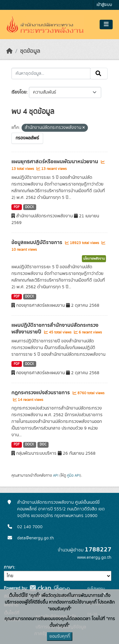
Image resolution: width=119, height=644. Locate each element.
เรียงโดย (19, 92)
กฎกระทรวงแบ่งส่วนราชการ (41, 393)
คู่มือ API (73, 475)
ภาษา (9, 567)
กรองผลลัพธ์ (27, 138)
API (56, 475)
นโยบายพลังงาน (94, 259)
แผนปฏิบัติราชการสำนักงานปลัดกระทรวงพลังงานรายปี (55, 329)
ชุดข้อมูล (30, 51)
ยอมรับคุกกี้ (60, 636)
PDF (17, 207)
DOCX (30, 207)
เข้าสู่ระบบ (104, 5)
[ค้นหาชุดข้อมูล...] (51, 73)
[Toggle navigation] (106, 24)
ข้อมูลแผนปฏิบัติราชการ (37, 242)
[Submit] (99, 73)
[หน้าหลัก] (10, 51)
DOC (43, 444)
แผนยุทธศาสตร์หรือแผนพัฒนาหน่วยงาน (55, 162)
